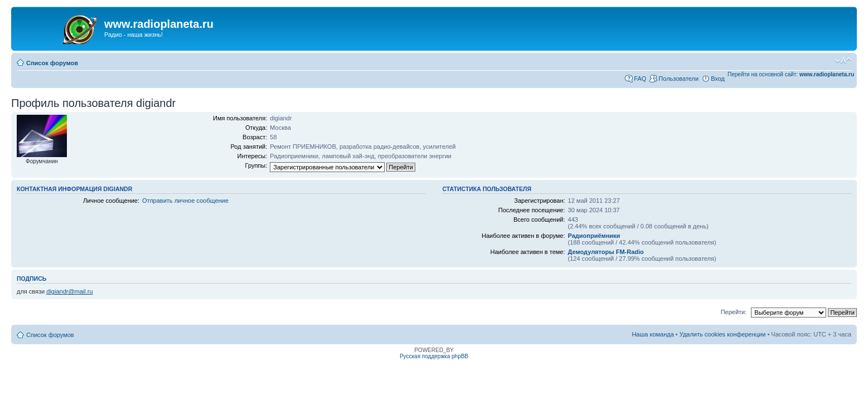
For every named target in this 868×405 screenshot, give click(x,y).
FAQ (640, 79)
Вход (718, 79)
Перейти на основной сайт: (791, 74)
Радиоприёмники (594, 236)
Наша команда (653, 334)
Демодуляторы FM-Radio (606, 252)
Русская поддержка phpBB (434, 356)
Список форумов (52, 63)
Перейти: (734, 312)
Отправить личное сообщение (185, 201)
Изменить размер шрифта (843, 61)
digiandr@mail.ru (69, 291)
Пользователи (678, 79)
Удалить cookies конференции (723, 334)
